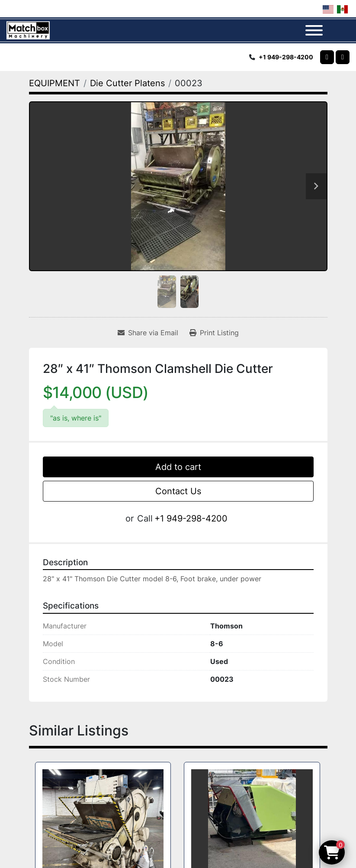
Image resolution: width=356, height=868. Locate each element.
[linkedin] (343, 57)
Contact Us (178, 491)
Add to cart (178, 467)
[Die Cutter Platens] (127, 83)
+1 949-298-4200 (286, 57)
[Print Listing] (214, 333)
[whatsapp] (327, 57)
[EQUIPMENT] (55, 83)
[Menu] (314, 30)
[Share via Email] (148, 333)
